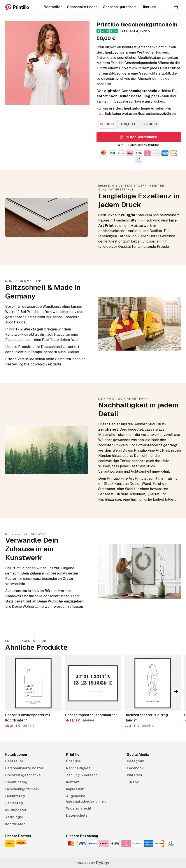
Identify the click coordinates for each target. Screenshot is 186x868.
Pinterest (135, 775)
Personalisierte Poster (24, 768)
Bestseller (14, 761)
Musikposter (16, 810)
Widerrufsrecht (79, 808)
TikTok (133, 782)
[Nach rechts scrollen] (176, 692)
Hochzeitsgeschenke (23, 775)
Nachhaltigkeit (78, 768)
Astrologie (14, 817)
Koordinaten (15, 824)
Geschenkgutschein (22, 789)
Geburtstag (15, 796)
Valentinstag (16, 782)
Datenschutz (77, 815)
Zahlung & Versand (82, 775)
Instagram (136, 761)
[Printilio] (17, 7)
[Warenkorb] (176, 7)
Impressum (75, 789)
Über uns (73, 761)
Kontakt (73, 782)
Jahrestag (14, 803)
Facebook (135, 768)
